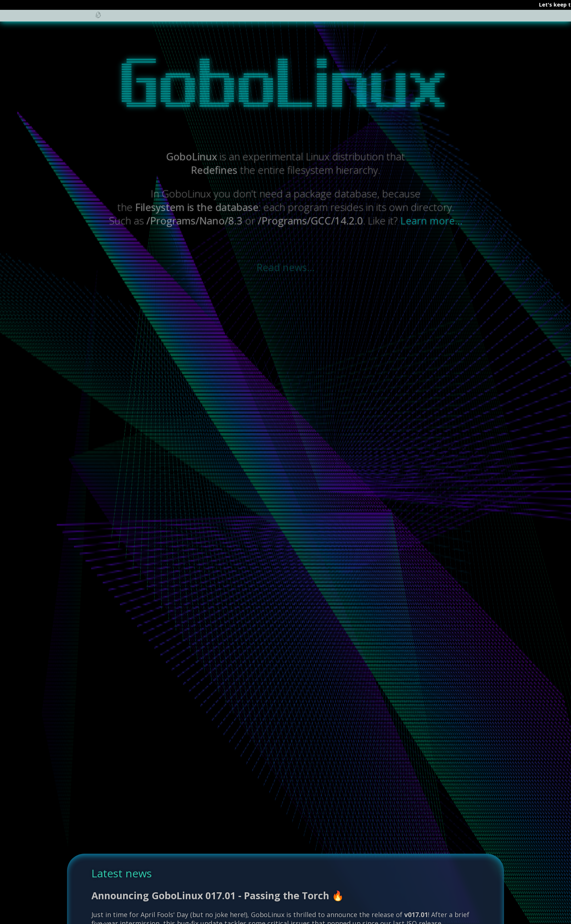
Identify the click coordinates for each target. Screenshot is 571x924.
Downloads (400, 19)
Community (256, 19)
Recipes (301, 19)
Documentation (198, 19)
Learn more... (431, 221)
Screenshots (348, 19)
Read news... (285, 267)
